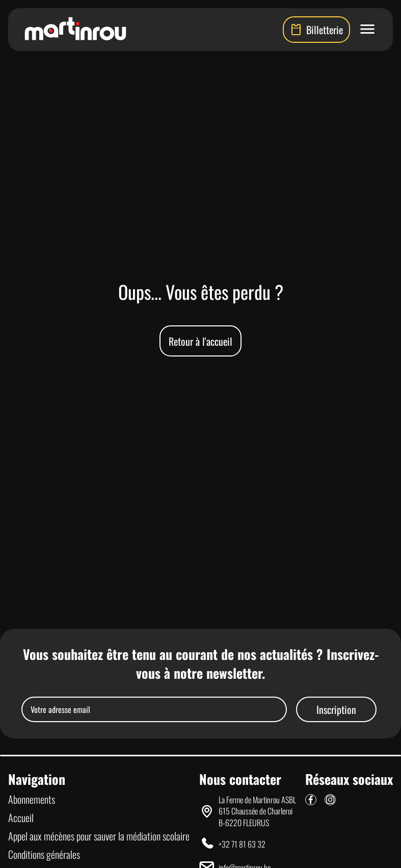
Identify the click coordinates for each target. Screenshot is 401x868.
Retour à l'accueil (200, 341)
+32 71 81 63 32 (242, 844)
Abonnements (32, 799)
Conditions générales (44, 854)
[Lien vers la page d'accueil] (75, 30)
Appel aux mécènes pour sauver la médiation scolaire (99, 836)
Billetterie (316, 30)
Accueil (21, 818)
